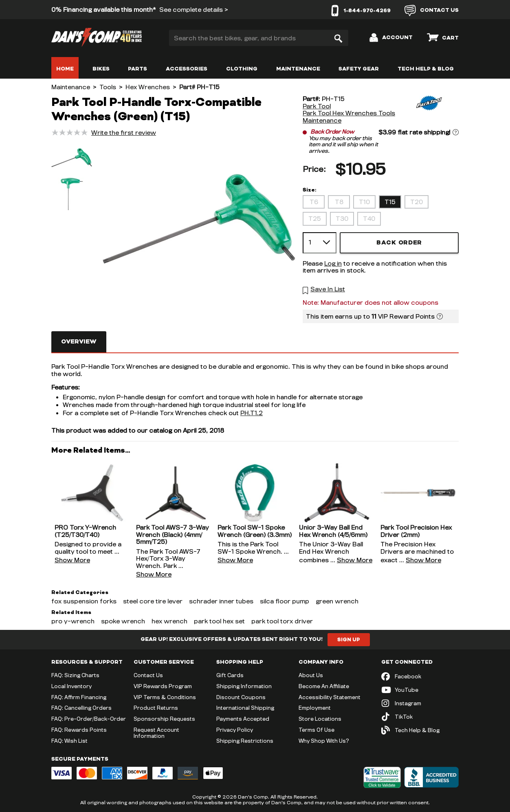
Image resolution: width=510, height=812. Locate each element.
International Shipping (245, 708)
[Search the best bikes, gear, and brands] (259, 38)
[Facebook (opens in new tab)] (420, 677)
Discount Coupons (241, 697)
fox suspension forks (84, 601)
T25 (315, 219)
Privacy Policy (235, 730)
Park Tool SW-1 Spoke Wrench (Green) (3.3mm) (255, 531)
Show (72, 560)
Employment (315, 708)
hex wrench (169, 621)
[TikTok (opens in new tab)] (420, 717)
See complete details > (194, 10)
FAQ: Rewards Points (79, 730)
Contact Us (148, 675)
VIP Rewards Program (163, 686)
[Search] (338, 38)
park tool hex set (219, 621)
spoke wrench (123, 621)
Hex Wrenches (148, 87)
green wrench (337, 601)
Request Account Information (156, 733)
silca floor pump (285, 601)
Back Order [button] (399, 243)
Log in (333, 263)
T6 (314, 202)
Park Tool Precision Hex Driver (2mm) (416, 531)
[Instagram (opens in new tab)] (420, 703)
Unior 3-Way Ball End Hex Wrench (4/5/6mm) (333, 531)
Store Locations (320, 719)
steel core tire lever (153, 601)
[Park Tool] (428, 110)
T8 (339, 202)
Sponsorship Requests (164, 719)
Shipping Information (244, 686)
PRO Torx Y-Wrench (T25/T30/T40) (85, 531)
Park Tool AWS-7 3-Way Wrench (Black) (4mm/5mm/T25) (173, 535)
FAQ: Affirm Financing (79, 697)
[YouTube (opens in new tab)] (420, 690)
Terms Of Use (317, 730)
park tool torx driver (282, 621)
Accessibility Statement (330, 697)
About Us (311, 675)
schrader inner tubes (221, 601)
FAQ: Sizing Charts (75, 675)
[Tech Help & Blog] (420, 730)
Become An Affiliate (324, 686)
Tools (108, 87)
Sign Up (349, 640)
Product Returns (156, 708)
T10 (364, 202)
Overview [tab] (79, 342)
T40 (369, 219)
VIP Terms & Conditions (165, 697)
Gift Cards (230, 675)
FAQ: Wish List (69, 741)
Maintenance (71, 87)
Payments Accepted (243, 719)
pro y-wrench (73, 621)
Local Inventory (71, 686)
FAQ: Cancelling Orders (81, 708)
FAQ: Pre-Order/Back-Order (89, 719)
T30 (342, 219)
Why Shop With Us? (324, 741)
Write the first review (124, 133)
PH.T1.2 (252, 413)
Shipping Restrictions (245, 741)
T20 (417, 202)
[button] (72, 158)
